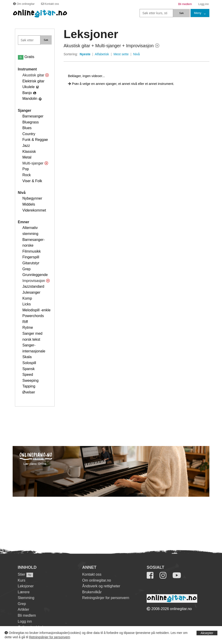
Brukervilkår (92, 592)
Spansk (29, 369)
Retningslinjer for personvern (50, 637)
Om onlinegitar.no (97, 580)
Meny (198, 13)
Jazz (26, 146)
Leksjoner (26, 586)
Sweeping (31, 381)
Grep (27, 269)
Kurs (21, 580)
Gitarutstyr (31, 263)
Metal (27, 157)
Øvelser (29, 392)
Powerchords (33, 316)
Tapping (29, 386)
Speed (28, 375)
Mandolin (30, 99)
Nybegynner (32, 198)
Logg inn (25, 621)
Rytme (28, 328)
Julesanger (31, 292)
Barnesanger (33, 116)
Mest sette (121, 54)
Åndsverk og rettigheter (101, 586)
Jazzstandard (33, 286)
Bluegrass (31, 122)
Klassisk (29, 152)
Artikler (23, 609)
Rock (27, 175)
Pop (26, 169)
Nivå (136, 54)
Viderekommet (34, 210)
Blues (27, 128)
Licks (27, 304)
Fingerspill (31, 257)
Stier (21, 574)
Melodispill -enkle (37, 310)
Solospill (29, 363)
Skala (27, 357)
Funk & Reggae (35, 140)
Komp (27, 298)
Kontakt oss (92, 574)
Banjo (27, 93)
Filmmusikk (32, 251)
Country (29, 134)
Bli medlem (27, 615)
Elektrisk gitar (34, 81)
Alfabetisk (102, 54)
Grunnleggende (35, 275)
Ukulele (29, 87)
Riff (25, 322)
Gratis (26, 57)
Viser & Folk (32, 181)
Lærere (24, 592)
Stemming (26, 598)
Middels (29, 204)
